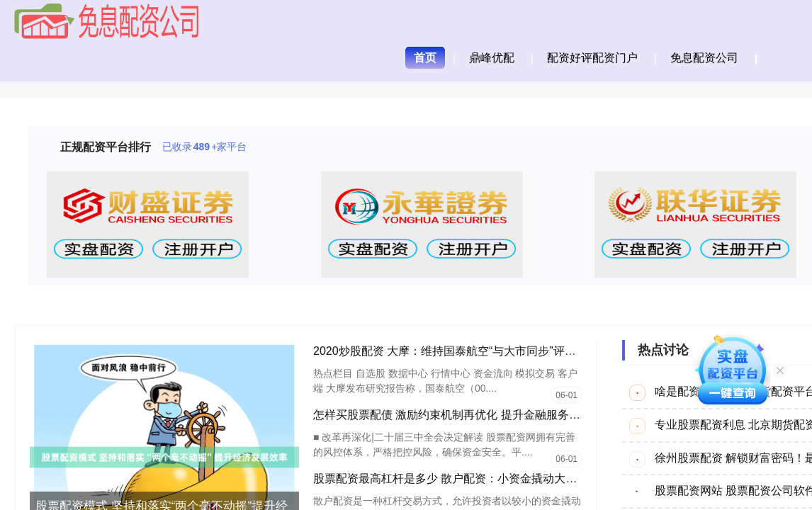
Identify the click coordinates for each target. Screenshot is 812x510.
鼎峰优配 (492, 58)
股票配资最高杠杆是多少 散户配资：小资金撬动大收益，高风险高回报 (490, 478)
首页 (425, 58)
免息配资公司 (704, 58)
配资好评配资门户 (592, 58)
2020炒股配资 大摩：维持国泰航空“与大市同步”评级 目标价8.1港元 (482, 351)
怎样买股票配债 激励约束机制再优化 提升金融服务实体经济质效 (475, 415)
